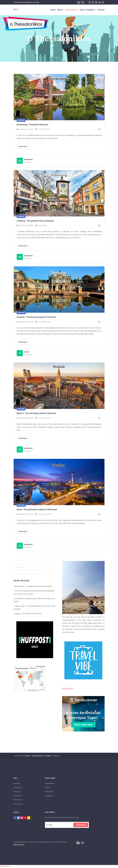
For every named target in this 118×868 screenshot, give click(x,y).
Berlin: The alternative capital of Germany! (37, 509)
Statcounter (5, 866)
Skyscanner (49, 792)
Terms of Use (18, 804)
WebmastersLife (19, 845)
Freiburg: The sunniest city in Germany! (35, 221)
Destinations (72, 10)
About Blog (17, 787)
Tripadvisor (49, 796)
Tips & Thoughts (88, 10)
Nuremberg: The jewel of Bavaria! (32, 125)
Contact (101, 10)
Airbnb (47, 787)
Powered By (80, 843)
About (60, 10)
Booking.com (68, 688)
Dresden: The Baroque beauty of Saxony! (36, 317)
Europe (48, 756)
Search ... (17, 564)
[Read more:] (24, 147)
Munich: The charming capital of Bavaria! (36, 413)
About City (17, 792)
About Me (17, 783)
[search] (29, 567)
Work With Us (18, 800)
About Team (18, 796)
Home (53, 10)
